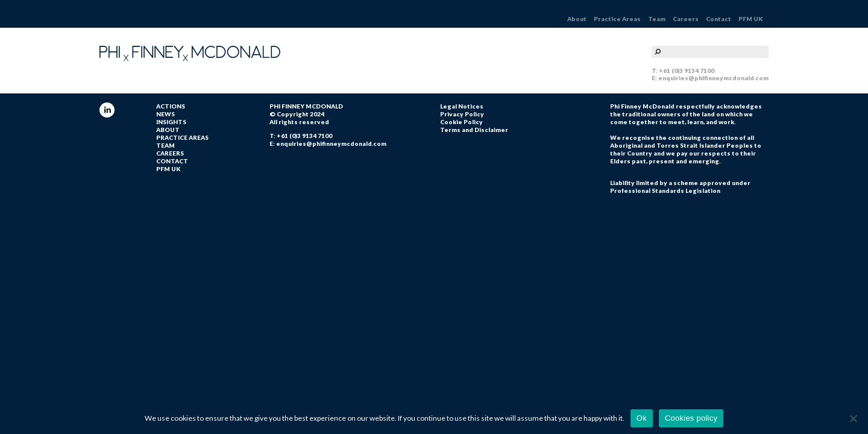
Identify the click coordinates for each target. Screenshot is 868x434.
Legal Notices (462, 106)
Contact (719, 19)
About (577, 19)
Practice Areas (617, 19)
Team (657, 19)
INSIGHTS (171, 122)
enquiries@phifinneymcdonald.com (713, 78)
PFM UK (750, 19)
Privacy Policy (462, 114)
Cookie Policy (461, 122)
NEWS (165, 114)
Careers (686, 19)
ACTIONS (171, 106)
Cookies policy (691, 418)
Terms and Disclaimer (474, 130)
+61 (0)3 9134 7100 (687, 71)
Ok (642, 418)
